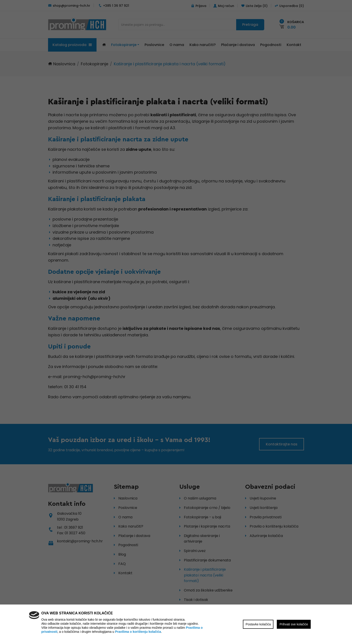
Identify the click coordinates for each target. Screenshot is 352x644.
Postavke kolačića (258, 624)
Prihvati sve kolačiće (294, 624)
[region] (176, 322)
